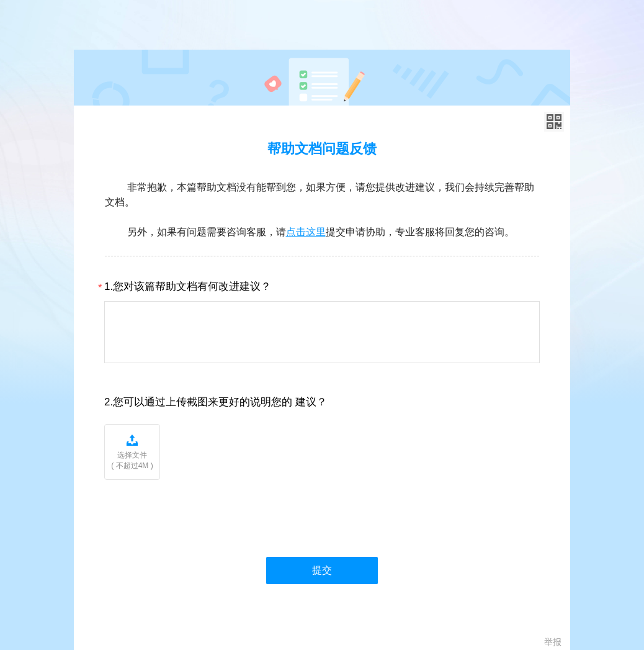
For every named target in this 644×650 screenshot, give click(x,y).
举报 (553, 642)
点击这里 (306, 232)
